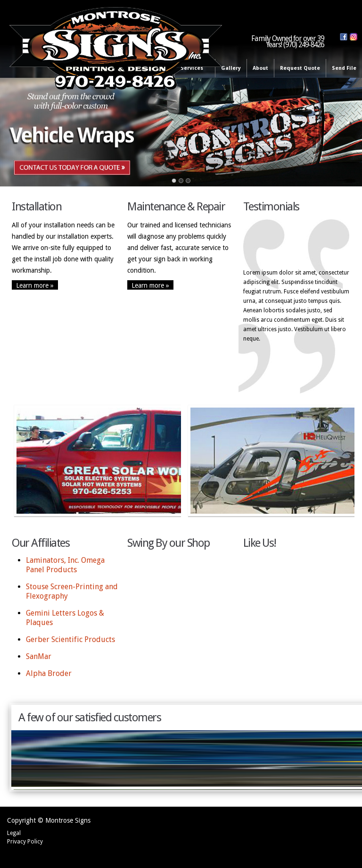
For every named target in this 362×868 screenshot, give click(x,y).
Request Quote (300, 68)
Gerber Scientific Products (70, 639)
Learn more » (35, 285)
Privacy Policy (25, 842)
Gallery (231, 68)
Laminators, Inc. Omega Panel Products (65, 565)
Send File (344, 68)
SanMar (39, 656)
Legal (14, 833)
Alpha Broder (49, 673)
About (260, 68)
